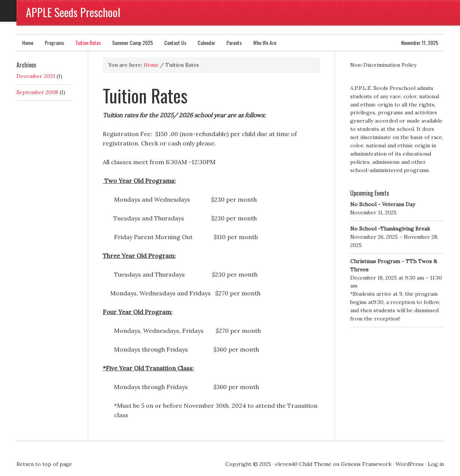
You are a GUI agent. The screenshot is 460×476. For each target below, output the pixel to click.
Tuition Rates (88, 43)
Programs (54, 43)
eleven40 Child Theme (303, 464)
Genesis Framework (366, 464)
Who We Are (265, 43)
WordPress (410, 464)
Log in (436, 464)
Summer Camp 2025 (133, 43)
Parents (234, 43)
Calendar (206, 43)
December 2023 (36, 76)
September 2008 (37, 92)
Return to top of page (44, 464)
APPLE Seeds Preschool (73, 12)
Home (28, 43)
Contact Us (175, 43)
